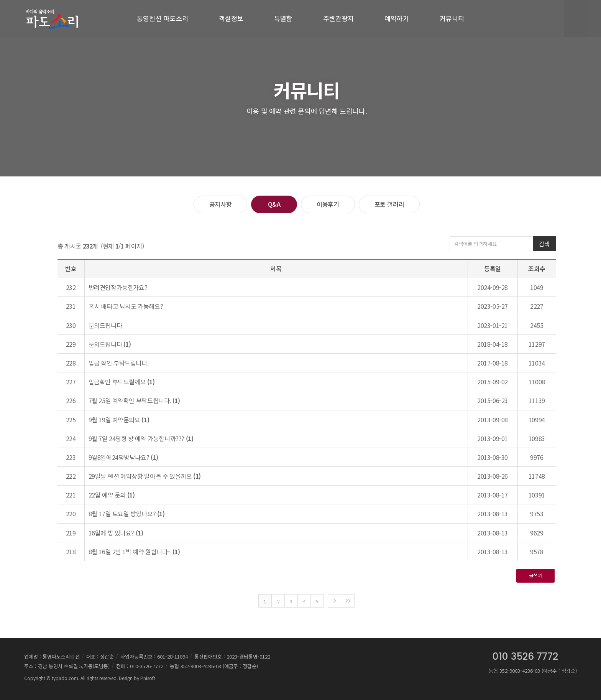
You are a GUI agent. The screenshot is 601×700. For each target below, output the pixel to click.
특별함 (283, 18)
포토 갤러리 (389, 204)
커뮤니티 (452, 18)
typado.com (65, 678)
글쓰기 (536, 576)
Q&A (274, 204)
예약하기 (397, 18)
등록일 (493, 268)
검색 (544, 244)
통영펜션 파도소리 (163, 18)
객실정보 (231, 18)
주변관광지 (338, 18)
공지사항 (220, 204)
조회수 (537, 268)
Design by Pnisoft (137, 678)
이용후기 (328, 204)
